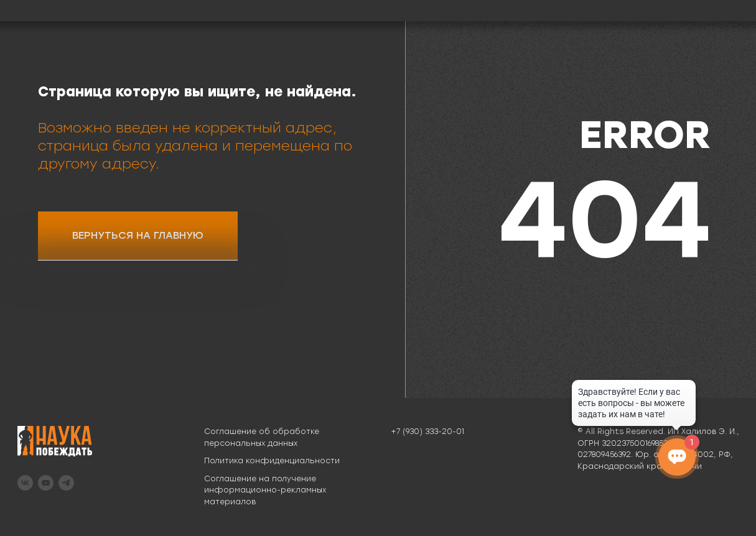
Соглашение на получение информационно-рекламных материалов (265, 490)
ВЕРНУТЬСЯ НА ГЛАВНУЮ (138, 235)
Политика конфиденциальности (272, 461)
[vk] (25, 483)
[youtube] (46, 483)
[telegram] (66, 483)
